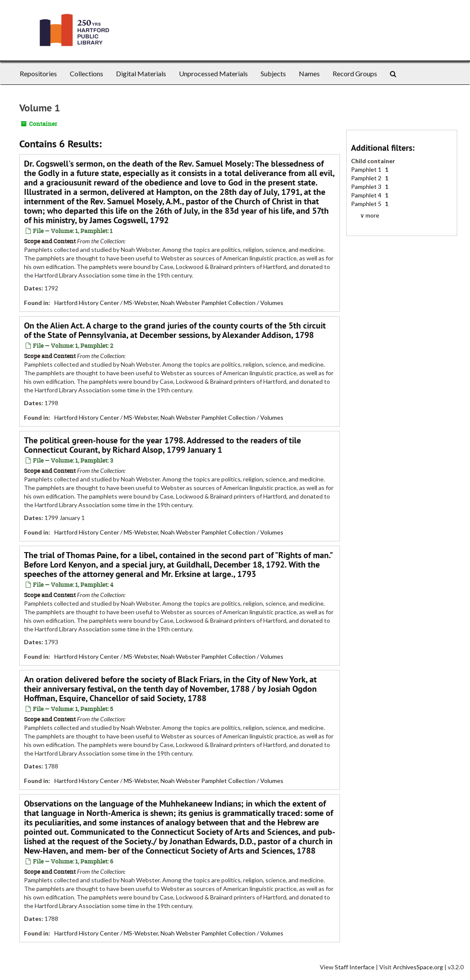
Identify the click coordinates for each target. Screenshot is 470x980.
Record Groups (355, 73)
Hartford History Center (87, 303)
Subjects (273, 73)
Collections (86, 73)
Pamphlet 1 (367, 169)
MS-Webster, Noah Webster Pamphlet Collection (190, 303)
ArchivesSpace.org (418, 967)
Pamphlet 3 (367, 187)
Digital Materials (141, 73)
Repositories (38, 73)
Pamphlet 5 (367, 204)
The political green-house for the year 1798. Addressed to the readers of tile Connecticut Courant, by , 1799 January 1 (162, 445)
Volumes (272, 303)
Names (309, 73)
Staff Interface (355, 967)
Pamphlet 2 (367, 178)
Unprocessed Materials (213, 73)
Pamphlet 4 (367, 195)
